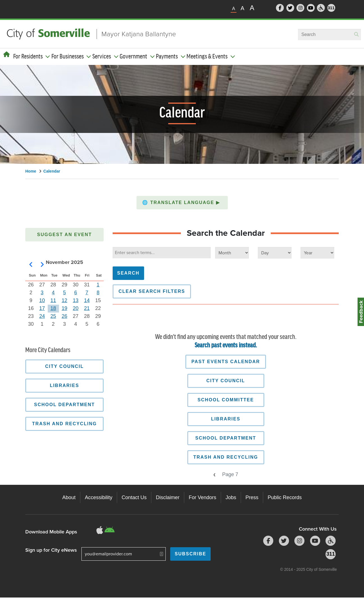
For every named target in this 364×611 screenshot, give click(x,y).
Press (252, 497)
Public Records (285, 497)
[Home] (7, 55)
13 (76, 300)
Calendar (52, 171)
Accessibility (99, 497)
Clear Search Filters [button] (152, 291)
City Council (226, 381)
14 (87, 300)
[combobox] (329, 35)
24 (42, 316)
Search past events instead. (226, 346)
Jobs (231, 497)
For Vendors (203, 497)
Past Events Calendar (226, 362)
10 (42, 300)
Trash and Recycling (226, 457)
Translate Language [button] (182, 202)
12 (64, 300)
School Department (226, 438)
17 (42, 308)
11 (53, 300)
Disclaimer (168, 497)
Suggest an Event (64, 235)
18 (53, 308)
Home (31, 171)
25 (53, 316)
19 (64, 308)
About (69, 497)
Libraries (226, 419)
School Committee (226, 400)
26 (64, 316)
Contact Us (134, 497)
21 (87, 308)
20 (76, 308)
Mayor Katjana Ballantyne (139, 34)
